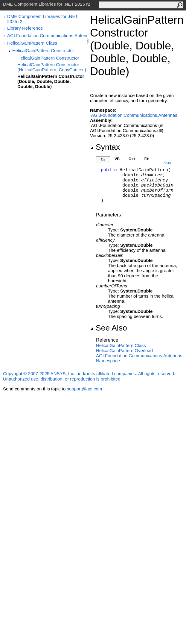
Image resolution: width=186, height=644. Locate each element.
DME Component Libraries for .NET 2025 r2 (42, 19)
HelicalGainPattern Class (32, 43)
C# (103, 159)
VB (117, 159)
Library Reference (25, 28)
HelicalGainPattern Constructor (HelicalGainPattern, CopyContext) (52, 67)
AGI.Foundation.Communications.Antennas (47, 35)
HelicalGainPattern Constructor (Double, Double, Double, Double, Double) (51, 81)
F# (147, 159)
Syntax (105, 147)
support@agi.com (84, 389)
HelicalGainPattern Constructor (43, 50)
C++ (132, 159)
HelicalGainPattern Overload (124, 350)
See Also (109, 328)
